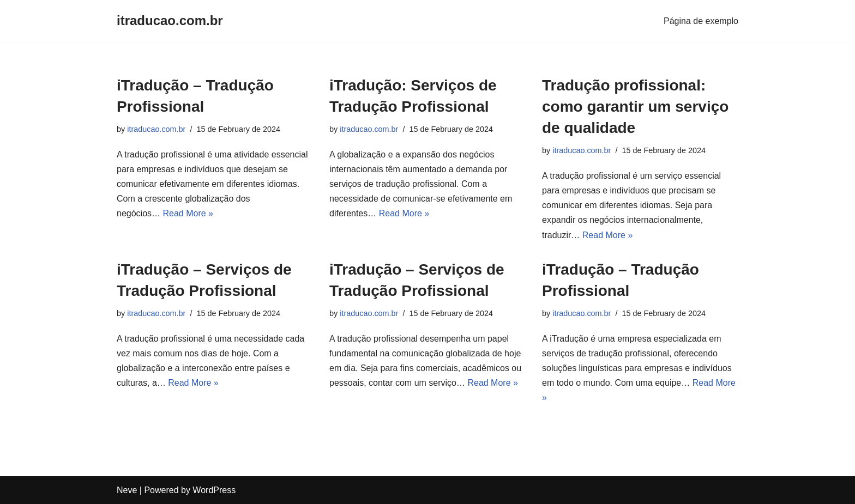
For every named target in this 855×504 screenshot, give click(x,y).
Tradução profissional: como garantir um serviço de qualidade (635, 107)
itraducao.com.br (156, 129)
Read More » (188, 213)
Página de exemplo (701, 21)
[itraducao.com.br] (170, 21)
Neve (127, 490)
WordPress (214, 490)
